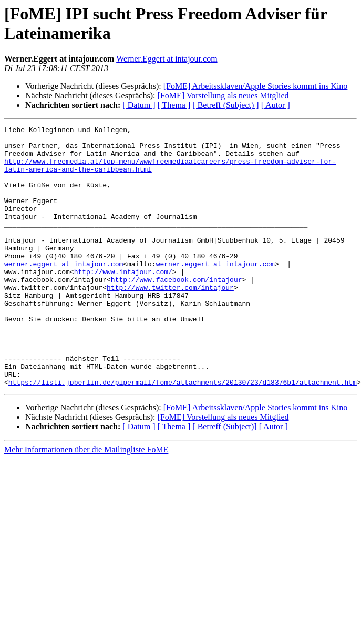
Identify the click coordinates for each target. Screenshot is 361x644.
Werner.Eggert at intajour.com (167, 59)
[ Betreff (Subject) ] (225, 105)
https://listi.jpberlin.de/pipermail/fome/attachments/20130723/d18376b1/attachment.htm (183, 434)
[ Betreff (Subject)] (224, 479)
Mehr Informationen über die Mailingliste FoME (86, 502)
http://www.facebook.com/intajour (177, 311)
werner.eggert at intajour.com (64, 292)
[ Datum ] (139, 105)
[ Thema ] (174, 105)
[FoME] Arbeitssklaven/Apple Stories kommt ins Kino (256, 86)
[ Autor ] (276, 105)
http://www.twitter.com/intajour (170, 320)
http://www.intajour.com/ (123, 301)
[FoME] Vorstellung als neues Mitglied (223, 95)
